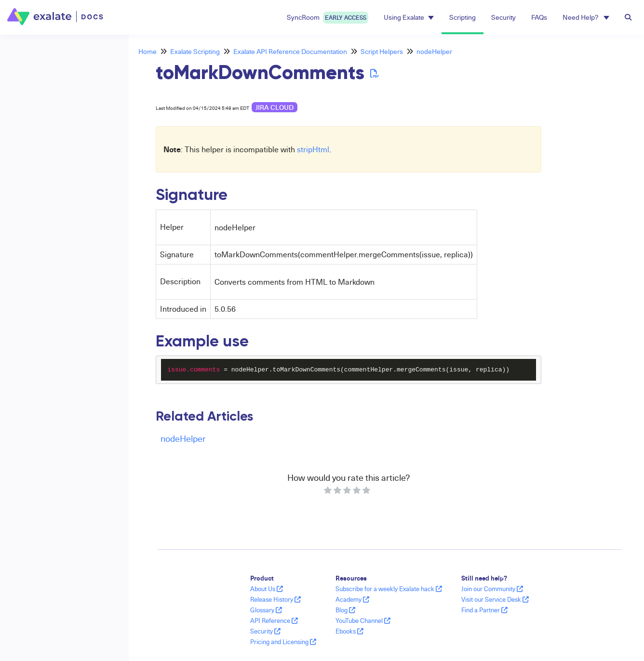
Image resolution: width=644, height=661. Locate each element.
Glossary (266, 610)
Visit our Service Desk (495, 599)
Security (503, 17)
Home (148, 51)
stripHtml (313, 149)
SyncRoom (328, 18)
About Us (267, 589)
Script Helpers (382, 51)
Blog (345, 610)
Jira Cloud (275, 107)
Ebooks (349, 631)
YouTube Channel (363, 621)
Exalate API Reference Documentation (290, 51)
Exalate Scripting (195, 51)
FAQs (539, 17)
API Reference (274, 621)
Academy (352, 599)
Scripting (463, 17)
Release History (275, 599)
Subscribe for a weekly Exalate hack (389, 589)
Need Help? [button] (586, 17)
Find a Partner (484, 610)
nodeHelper (434, 51)
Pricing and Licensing (283, 642)
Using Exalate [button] (409, 17)
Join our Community (492, 589)
